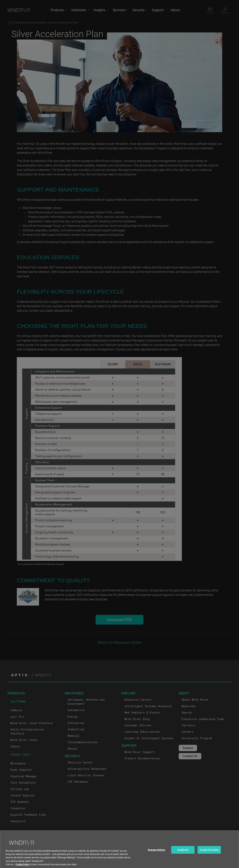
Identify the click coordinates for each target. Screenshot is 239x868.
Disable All (183, 856)
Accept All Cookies (209, 856)
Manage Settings (156, 856)
